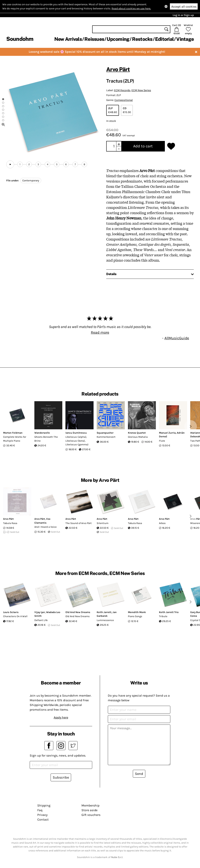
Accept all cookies (184, 7)
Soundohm (20, 39)
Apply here (61, 717)
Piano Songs (135, 616)
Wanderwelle (42, 433)
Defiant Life (41, 620)
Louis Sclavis (11, 612)
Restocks (142, 39)
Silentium (103, 523)
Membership (90, 805)
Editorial (164, 39)
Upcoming (118, 39)
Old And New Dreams (78, 612)
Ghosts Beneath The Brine (46, 439)
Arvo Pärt (118, 69)
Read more (100, 332)
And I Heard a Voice (46, 527)
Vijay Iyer (40, 612)
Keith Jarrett (104, 612)
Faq (40, 810)
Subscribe (61, 777)
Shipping (44, 805)
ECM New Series (141, 90)
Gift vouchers (91, 815)
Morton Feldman (13, 433)
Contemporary (31, 180)
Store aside (89, 810)
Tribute (163, 616)
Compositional (124, 100)
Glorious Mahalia (138, 437)
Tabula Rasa (10, 523)
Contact (43, 819)
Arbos (162, 523)
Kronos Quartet (137, 433)
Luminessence (105, 620)
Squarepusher (105, 433)
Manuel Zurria (167, 433)
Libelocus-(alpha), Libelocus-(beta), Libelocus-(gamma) (77, 441)
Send (139, 774)
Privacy (42, 815)
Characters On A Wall (15, 616)
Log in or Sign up (183, 15)
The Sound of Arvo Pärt (79, 523)
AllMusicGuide (177, 338)
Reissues (94, 39)
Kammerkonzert (106, 437)
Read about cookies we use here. (131, 8)
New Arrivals (68, 39)
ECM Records (122, 90)
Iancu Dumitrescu (76, 433)
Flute (162, 441)
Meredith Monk (137, 612)
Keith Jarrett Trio (169, 612)
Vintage (185, 39)
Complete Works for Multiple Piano (15, 439)
